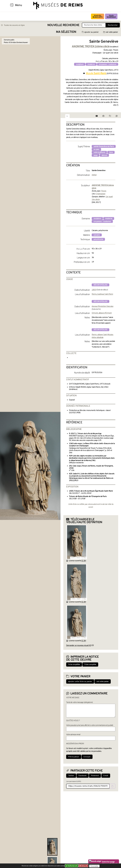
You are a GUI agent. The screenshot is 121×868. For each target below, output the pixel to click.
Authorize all (72, 866)
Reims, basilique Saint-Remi (102, 294)
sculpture (80, 64)
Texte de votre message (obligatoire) (79, 702)
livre (111, 152)
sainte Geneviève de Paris (104, 147)
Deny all (84, 866)
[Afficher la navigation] (12, 5)
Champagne (101, 194)
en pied (96, 149)
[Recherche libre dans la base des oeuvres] (94, 25)
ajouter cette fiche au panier (80, 682)
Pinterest (95, 776)
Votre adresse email (73, 735)
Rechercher (113, 25)
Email (106, 776)
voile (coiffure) (99, 152)
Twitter (71, 776)
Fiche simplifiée (74, 665)
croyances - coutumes (108, 64)
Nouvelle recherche (63, 25)
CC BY (84, 561)
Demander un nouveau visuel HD (79, 645)
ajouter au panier (90, 32)
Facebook (83, 776)
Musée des (98, 16)
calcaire (97, 235)
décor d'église (100, 285)
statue (94, 175)
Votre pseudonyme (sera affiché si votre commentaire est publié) (90, 725)
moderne (91, 64)
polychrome (98, 239)
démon (104, 155)
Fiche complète (90, 665)
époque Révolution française (103, 306)
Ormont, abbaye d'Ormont (102, 313)
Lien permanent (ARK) (74, 782)
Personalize (95, 866)
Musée (111, 16)
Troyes (104, 191)
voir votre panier (110, 32)
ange (96, 155)
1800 (94, 290)
